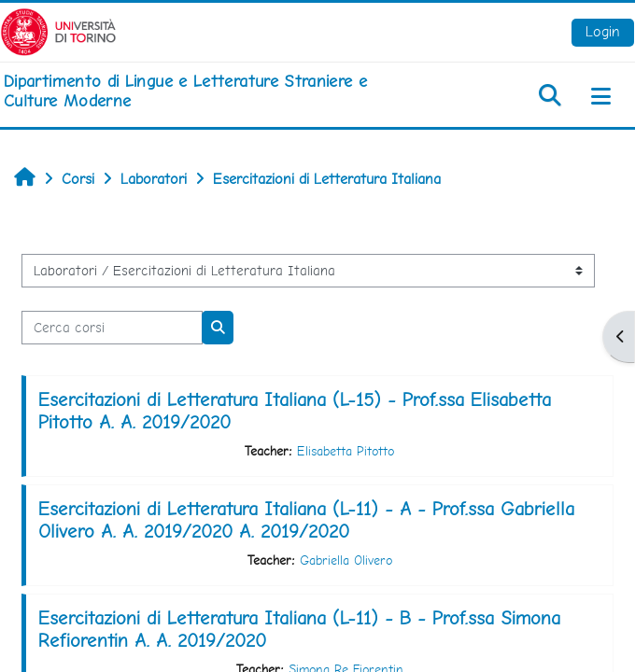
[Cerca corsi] (112, 328)
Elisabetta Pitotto (346, 451)
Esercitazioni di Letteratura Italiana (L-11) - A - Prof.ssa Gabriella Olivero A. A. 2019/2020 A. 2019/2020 (306, 520)
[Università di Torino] (58, 30)
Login (603, 31)
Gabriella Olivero (346, 560)
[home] (212, 91)
